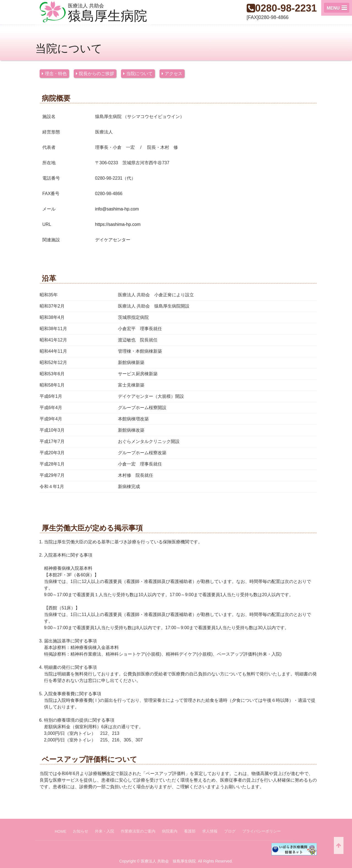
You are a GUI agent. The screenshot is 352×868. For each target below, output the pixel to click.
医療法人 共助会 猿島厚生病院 (168, 861)
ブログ (230, 831)
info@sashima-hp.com (117, 209)
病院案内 (170, 831)
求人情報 (210, 831)
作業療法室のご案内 (138, 831)
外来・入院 (105, 831)
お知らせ (81, 831)
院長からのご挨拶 (97, 74)
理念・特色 (56, 74)
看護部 (190, 831)
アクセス (174, 74)
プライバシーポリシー (262, 831)
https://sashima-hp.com (118, 224)
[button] (337, 8)
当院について (139, 74)
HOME (61, 831)
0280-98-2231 (286, 8)
